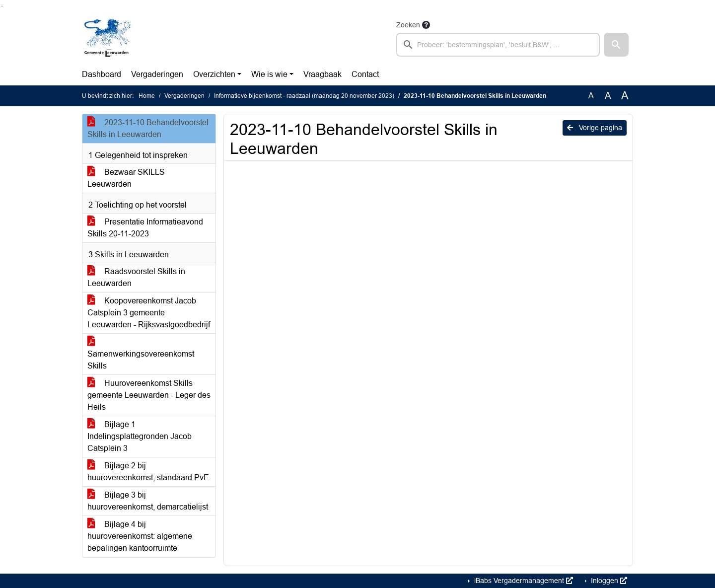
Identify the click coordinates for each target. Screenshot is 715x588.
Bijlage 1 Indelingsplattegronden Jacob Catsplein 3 (140, 436)
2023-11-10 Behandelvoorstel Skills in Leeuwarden (148, 128)
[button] (616, 45)
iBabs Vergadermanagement (523, 581)
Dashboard (102, 74)
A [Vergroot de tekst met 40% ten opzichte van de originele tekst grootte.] (625, 96)
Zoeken (408, 25)
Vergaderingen (157, 74)
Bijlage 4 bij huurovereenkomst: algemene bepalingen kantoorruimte (140, 536)
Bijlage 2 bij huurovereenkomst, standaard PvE (148, 472)
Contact (365, 74)
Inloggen (608, 581)
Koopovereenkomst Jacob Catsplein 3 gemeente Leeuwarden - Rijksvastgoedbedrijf (149, 313)
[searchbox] (498, 45)
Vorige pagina (595, 128)
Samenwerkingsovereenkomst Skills (141, 354)
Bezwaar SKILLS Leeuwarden (126, 178)
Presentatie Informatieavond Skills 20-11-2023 (145, 228)
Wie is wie (269, 74)
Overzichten (214, 74)
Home (147, 96)
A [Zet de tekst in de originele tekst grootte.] (591, 96)
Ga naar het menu (3, 6)
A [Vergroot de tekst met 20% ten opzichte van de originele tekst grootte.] (608, 96)
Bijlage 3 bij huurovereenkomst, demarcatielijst (148, 501)
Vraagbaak (322, 74)
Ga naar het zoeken (1, 6)
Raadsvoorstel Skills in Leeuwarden (136, 277)
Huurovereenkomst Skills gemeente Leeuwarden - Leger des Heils (149, 395)
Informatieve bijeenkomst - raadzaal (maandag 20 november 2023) (304, 96)
